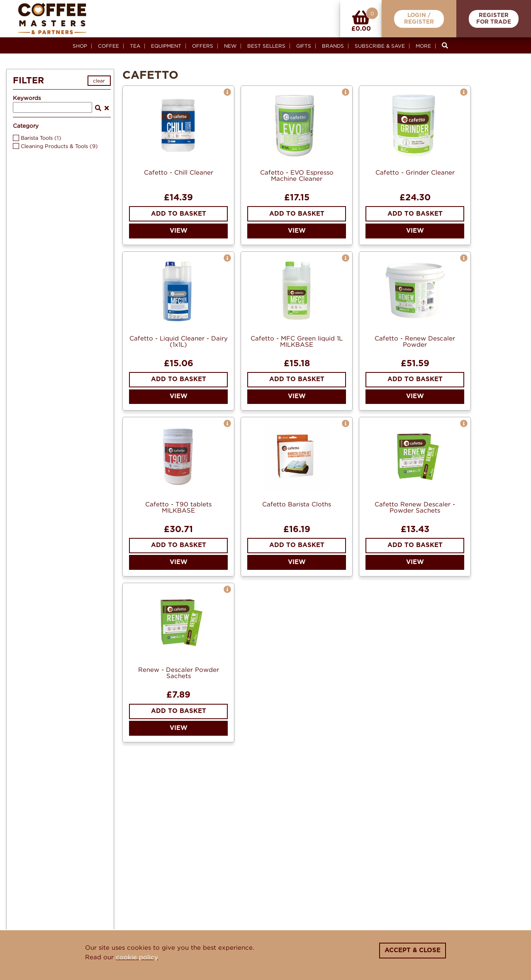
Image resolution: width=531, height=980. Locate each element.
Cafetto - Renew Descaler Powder (415, 341)
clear (99, 81)
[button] (227, 92)
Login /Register (419, 19)
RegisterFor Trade (494, 19)
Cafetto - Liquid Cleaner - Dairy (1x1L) (179, 341)
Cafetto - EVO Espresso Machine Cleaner (297, 175)
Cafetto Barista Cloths (297, 504)
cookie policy (137, 957)
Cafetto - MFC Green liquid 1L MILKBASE (297, 341)
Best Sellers (266, 46)
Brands (333, 46)
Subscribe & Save (380, 46)
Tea (135, 46)
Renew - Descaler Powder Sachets (179, 673)
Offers (203, 46)
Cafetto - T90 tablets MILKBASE (178, 507)
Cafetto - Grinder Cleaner (415, 172)
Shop (80, 46)
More (423, 46)
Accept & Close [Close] (413, 950)
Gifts (304, 46)
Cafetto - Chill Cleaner (179, 172)
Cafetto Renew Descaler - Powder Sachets (415, 507)
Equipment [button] (166, 46)
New (230, 46)
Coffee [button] (108, 46)
